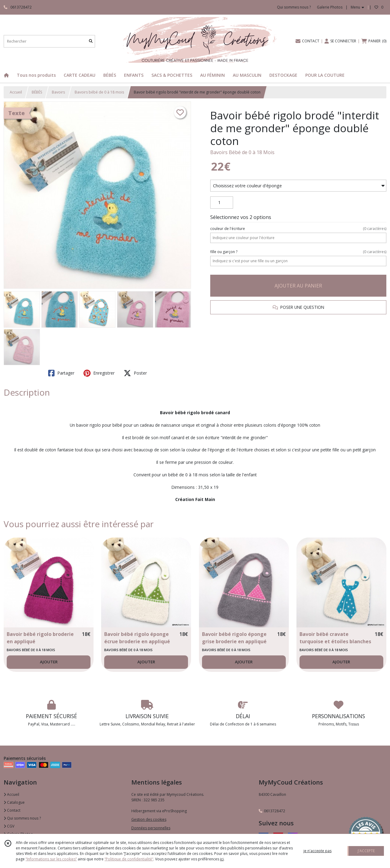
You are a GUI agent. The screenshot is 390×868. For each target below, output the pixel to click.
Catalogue (14, 802)
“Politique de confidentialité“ (129, 859)
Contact (12, 810)
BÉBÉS (37, 92)
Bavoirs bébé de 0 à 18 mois (99, 92)
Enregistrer (99, 373)
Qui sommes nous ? (22, 818)
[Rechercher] (91, 41)
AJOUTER (49, 662)
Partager (61, 373)
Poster (135, 373)
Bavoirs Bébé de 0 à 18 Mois (242, 152)
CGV (9, 826)
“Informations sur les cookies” (51, 859)
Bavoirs (58, 92)
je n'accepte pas (317, 851)
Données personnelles (151, 828)
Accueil (16, 92)
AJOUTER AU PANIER (298, 286)
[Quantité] (222, 203)
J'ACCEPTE (366, 851)
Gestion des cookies (149, 819)
